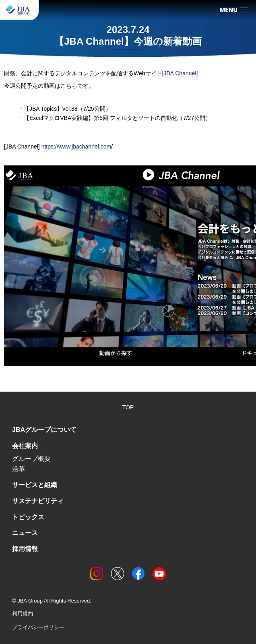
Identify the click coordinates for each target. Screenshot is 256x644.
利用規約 (23, 614)
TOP (128, 407)
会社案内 (25, 446)
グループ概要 (31, 459)
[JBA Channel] (180, 73)
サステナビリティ (38, 501)
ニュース (25, 533)
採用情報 (25, 549)
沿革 (19, 469)
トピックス (28, 517)
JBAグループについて (44, 430)
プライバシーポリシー (38, 627)
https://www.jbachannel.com (76, 147)
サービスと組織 (35, 485)
